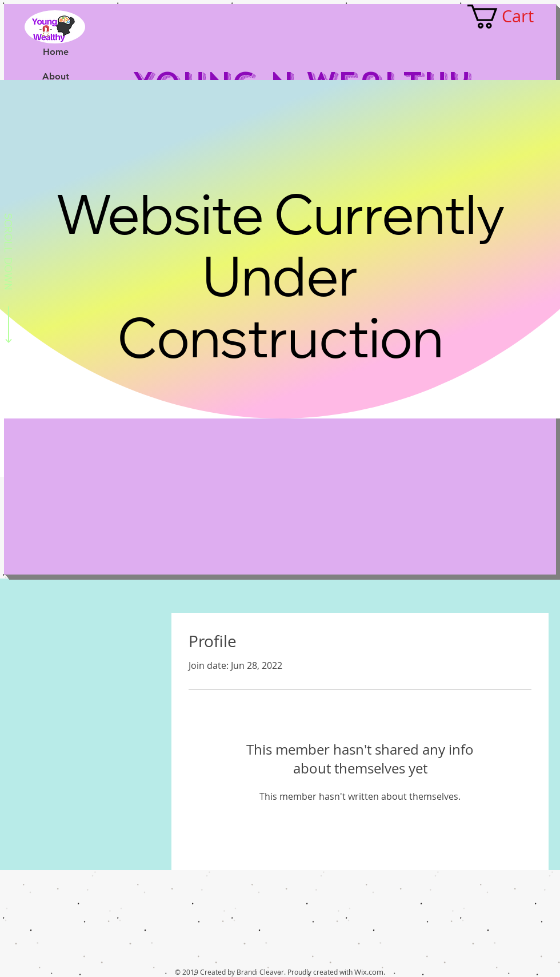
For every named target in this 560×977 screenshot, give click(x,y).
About (56, 76)
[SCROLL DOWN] (9, 280)
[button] (513, 17)
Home (56, 52)
